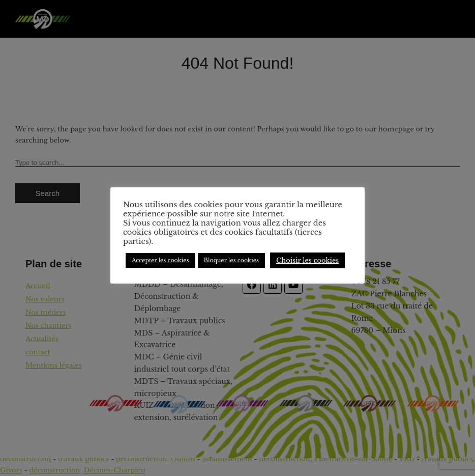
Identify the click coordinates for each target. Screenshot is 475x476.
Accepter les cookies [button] (160, 260)
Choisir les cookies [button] (307, 260)
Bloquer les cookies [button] (231, 260)
